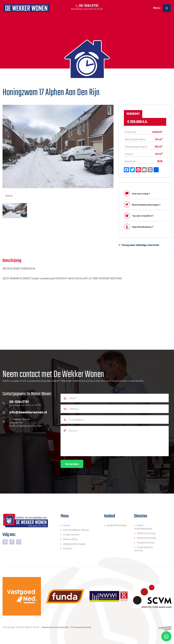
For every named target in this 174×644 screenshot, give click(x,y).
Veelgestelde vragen (74, 544)
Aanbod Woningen (117, 525)
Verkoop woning (146, 533)
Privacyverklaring (81, 627)
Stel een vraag (141, 194)
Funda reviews (71, 534)
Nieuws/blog (70, 539)
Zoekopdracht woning (144, 549)
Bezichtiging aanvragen (146, 205)
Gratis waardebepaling (143, 527)
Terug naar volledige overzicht (139, 245)
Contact (68, 548)
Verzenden (72, 464)
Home (66, 525)
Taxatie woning (146, 542)
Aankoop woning (146, 538)
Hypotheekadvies (143, 227)
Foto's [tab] (9, 196)
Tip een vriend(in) (143, 216)
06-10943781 (87, 5)
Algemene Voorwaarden (55, 627)
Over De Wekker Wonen (76, 530)
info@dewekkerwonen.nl (28, 412)
